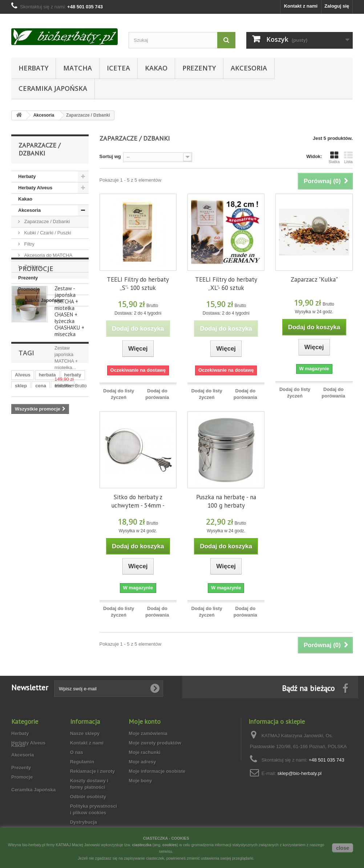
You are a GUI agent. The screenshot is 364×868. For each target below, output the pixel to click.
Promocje (29, 289)
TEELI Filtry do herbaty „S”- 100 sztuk (138, 284)
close (343, 848)
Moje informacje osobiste (157, 771)
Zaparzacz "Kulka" (314, 279)
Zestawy (32, 267)
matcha (63, 528)
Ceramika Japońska (53, 88)
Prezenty (199, 68)
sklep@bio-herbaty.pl (300, 773)
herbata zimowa (57, 539)
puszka (23, 539)
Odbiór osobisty (88, 797)
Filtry (29, 244)
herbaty (73, 517)
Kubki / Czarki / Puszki (47, 233)
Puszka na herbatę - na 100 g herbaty (226, 501)
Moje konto (145, 721)
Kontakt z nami (301, 6)
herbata (47, 517)
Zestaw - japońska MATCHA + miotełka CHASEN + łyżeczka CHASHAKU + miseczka (69, 371)
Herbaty (33, 68)
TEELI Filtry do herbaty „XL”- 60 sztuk (226, 284)
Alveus (23, 517)
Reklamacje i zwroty (93, 771)
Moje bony (140, 781)
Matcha (78, 68)
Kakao (156, 68)
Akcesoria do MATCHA (48, 255)
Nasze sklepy (85, 733)
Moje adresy (142, 762)
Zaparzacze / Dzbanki (46, 221)
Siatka (334, 157)
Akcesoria (249, 68)
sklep (21, 528)
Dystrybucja (84, 822)
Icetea (118, 68)
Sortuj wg (110, 156)
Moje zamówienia (148, 733)
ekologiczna (28, 550)
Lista (348, 157)
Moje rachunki (144, 752)
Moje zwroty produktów (155, 743)
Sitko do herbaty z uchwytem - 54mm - (138, 501)
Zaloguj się (337, 6)
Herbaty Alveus (35, 188)
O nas (77, 752)
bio (54, 550)
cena (41, 528)
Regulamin (82, 762)
